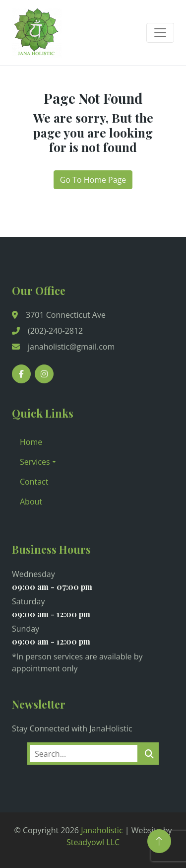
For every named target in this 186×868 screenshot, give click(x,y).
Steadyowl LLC (93, 842)
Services (35, 462)
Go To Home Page (93, 180)
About (31, 502)
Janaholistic (102, 830)
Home (31, 442)
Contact (34, 482)
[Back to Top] (159, 841)
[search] (149, 754)
